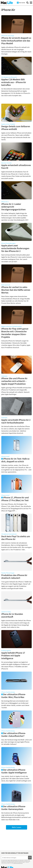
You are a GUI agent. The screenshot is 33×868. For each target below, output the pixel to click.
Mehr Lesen (17, 827)
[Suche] (27, 3)
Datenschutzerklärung (18, 863)
